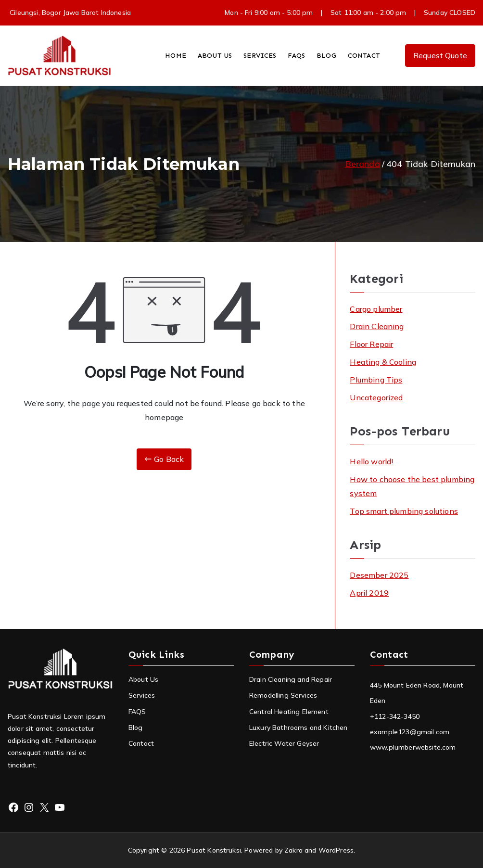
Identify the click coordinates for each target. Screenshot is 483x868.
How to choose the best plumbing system (412, 486)
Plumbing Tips (376, 380)
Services (142, 695)
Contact (141, 743)
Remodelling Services (283, 695)
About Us (143, 679)
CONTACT (364, 56)
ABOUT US (215, 56)
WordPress (336, 850)
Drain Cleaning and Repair (291, 679)
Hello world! (371, 461)
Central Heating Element (289, 712)
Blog (136, 728)
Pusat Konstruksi (214, 850)
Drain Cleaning (377, 326)
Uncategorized (376, 397)
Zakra (293, 850)
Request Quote (440, 55)
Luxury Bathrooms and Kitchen (298, 728)
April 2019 (369, 593)
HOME (176, 56)
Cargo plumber (376, 309)
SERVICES (260, 56)
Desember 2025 (379, 575)
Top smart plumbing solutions (404, 511)
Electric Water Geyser (284, 743)
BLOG (326, 56)
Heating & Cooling (383, 362)
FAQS (296, 56)
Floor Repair (371, 344)
